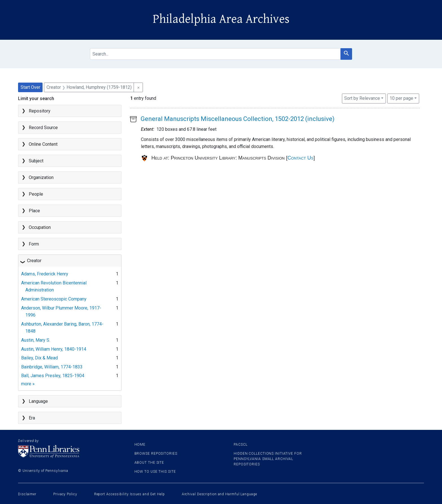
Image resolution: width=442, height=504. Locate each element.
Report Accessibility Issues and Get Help (130, 494)
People (36, 194)
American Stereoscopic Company (54, 299)
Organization (41, 177)
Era (32, 418)
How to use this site (155, 472)
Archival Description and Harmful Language (219, 494)
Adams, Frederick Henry (45, 274)
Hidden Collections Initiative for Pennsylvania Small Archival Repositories (268, 459)
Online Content (43, 144)
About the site (149, 463)
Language (38, 401)
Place (34, 211)
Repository (40, 111)
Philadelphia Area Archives (221, 19)
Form (34, 244)
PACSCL (240, 445)
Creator (34, 261)
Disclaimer (27, 494)
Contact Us (300, 158)
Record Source (43, 128)
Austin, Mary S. (36, 340)
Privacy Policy (65, 494)
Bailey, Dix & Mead (39, 358)
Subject (36, 161)
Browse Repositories (156, 454)
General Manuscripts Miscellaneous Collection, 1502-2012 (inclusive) (238, 119)
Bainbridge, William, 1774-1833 (52, 367)
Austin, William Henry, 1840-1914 (54, 349)
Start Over (30, 87)
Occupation (40, 227)
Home (140, 445)
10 (401, 98)
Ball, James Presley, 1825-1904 (53, 376)
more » (28, 384)
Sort (362, 98)
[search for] (215, 54)
